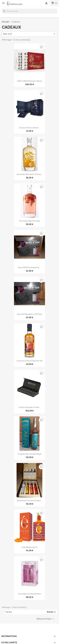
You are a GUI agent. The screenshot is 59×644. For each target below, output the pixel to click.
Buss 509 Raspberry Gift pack (30, 314)
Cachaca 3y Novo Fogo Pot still (29, 361)
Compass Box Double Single (30, 454)
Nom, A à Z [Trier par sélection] (29, 34)
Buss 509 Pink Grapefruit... (30, 267)
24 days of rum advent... (29, 128)
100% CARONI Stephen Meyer (30, 81)
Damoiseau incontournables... (30, 500)
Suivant (52, 612)
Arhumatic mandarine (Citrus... (30, 174)
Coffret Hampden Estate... (30, 407)
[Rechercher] (29, 11)
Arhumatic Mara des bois (30, 221)
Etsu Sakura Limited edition (30, 594)
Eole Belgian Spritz (30, 547)
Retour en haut (46, 619)
